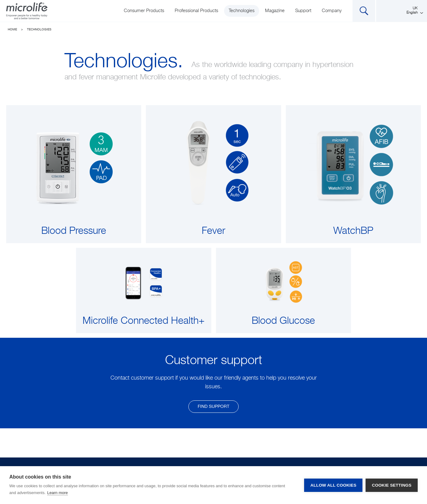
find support (213, 407)
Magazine (275, 11)
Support (303, 11)
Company (332, 11)
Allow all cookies (333, 485)
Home (12, 29)
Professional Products (196, 11)
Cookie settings (392, 485)
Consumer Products (144, 11)
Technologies (242, 11)
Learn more (57, 493)
